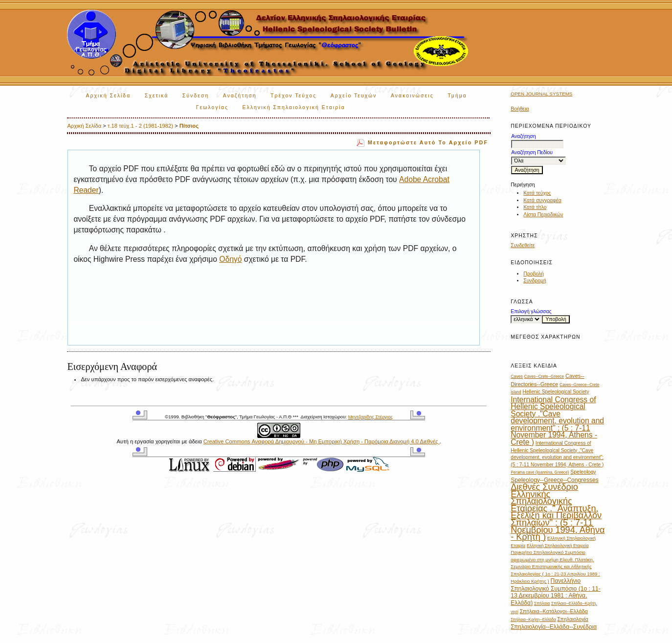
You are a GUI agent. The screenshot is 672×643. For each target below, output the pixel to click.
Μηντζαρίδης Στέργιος (370, 417)
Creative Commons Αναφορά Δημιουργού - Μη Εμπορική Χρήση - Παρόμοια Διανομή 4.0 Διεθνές (322, 441)
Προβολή (534, 274)
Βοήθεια (520, 109)
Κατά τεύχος (537, 193)
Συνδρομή (535, 281)
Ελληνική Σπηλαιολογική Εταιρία (293, 107)
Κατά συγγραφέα (542, 200)
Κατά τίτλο (535, 207)
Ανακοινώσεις (412, 96)
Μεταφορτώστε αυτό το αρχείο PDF (428, 142)
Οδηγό (230, 259)
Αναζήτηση (240, 96)
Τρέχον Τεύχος (293, 96)
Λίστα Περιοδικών (543, 215)
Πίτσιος (189, 126)
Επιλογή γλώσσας (531, 311)
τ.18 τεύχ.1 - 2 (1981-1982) (140, 126)
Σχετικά (157, 96)
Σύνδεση (196, 96)
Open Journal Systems (541, 94)
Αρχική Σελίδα (108, 96)
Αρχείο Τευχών (354, 96)
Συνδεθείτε (523, 245)
